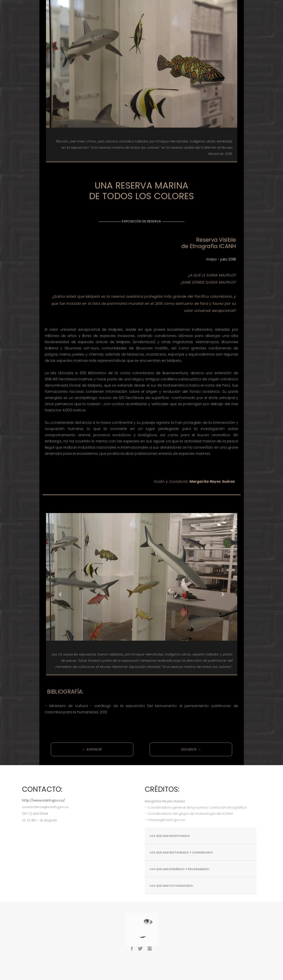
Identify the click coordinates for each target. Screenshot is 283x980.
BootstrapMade (152, 960)
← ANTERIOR (92, 749)
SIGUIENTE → (191, 749)
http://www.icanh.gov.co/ (44, 800)
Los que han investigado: (170, 836)
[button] (60, 594)
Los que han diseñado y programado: (180, 869)
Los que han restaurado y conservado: (182, 853)
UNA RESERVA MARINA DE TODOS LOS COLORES (141, 191)
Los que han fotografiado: (172, 886)
